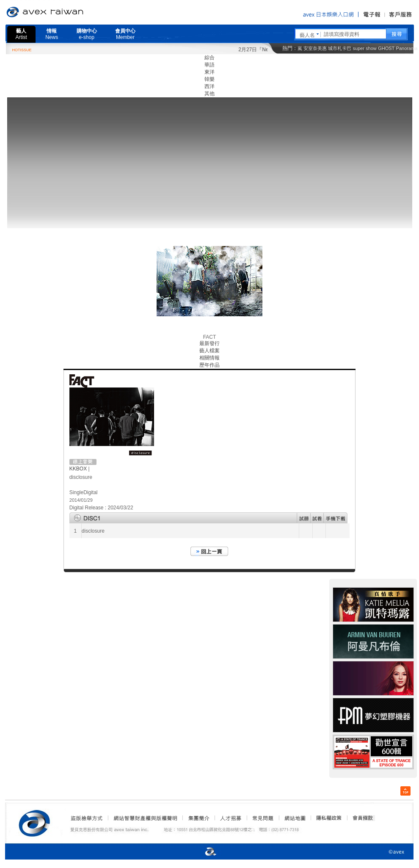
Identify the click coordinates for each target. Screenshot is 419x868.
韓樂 (209, 79)
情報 (52, 34)
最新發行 (209, 343)
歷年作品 (209, 365)
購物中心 (87, 34)
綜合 (209, 58)
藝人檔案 (209, 351)
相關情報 (209, 358)
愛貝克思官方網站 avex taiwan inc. (69, 12)
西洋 (209, 86)
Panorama (407, 48)
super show (365, 48)
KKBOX (78, 469)
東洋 (209, 72)
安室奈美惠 (315, 48)
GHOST (386, 48)
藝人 (21, 34)
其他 (209, 94)
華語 (209, 65)
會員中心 (125, 34)
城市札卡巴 (340, 48)
